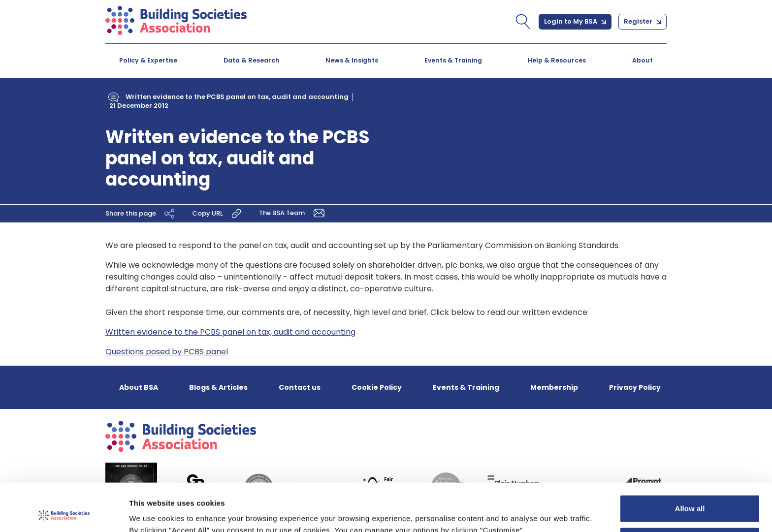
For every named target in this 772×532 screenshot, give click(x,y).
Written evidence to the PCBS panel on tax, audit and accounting (237, 97)
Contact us (300, 387)
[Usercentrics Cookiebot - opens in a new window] (64, 513)
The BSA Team (293, 213)
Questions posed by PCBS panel (167, 352)
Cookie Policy (377, 387)
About (643, 60)
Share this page (141, 214)
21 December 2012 (139, 106)
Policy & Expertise (148, 60)
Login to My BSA (575, 21)
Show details (152, 513)
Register (643, 21)
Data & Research (252, 60)
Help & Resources (557, 60)
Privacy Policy (635, 387)
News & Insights (352, 60)
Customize (690, 496)
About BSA (139, 387)
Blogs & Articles (218, 387)
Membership (554, 387)
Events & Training (453, 60)
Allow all (690, 464)
